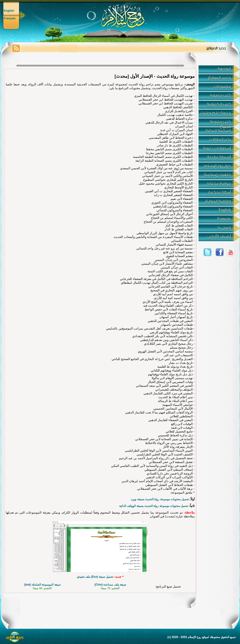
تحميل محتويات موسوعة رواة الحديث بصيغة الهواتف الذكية (154, 506)
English (9, 11)
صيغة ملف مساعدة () (110, 585)
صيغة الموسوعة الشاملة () (42, 585)
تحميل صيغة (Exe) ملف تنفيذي (95, 577)
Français (10, 18)
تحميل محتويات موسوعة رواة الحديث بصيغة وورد (160, 499)
